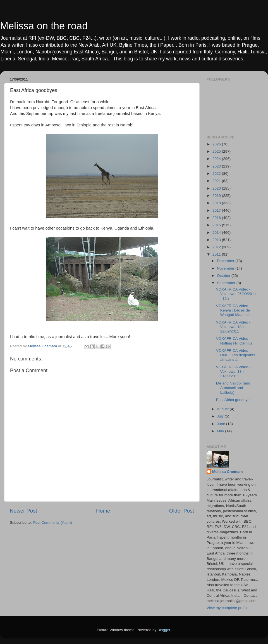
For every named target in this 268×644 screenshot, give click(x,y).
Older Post (182, 511)
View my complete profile (228, 608)
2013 (217, 240)
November (226, 268)
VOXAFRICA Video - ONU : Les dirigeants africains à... (236, 355)
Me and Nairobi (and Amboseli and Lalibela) (233, 388)
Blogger (164, 630)
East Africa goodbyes (234, 400)
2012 (217, 247)
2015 (217, 225)
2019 (217, 196)
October (224, 276)
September (227, 283)
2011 (217, 254)
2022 (217, 174)
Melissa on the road (44, 26)
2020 (217, 188)
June (222, 424)
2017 (217, 210)
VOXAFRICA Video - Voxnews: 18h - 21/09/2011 (233, 371)
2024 (217, 159)
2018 (217, 203)
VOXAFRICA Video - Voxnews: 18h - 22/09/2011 (233, 327)
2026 (217, 144)
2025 (217, 151)
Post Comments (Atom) (52, 522)
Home (103, 511)
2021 (217, 181)
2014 (217, 233)
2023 (217, 166)
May (221, 431)
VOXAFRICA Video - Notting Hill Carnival (235, 341)
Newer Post (23, 511)
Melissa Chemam (228, 472)
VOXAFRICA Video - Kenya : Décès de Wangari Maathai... (234, 310)
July (221, 416)
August (223, 409)
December (226, 261)
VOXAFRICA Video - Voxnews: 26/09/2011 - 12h (236, 294)
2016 (217, 218)
